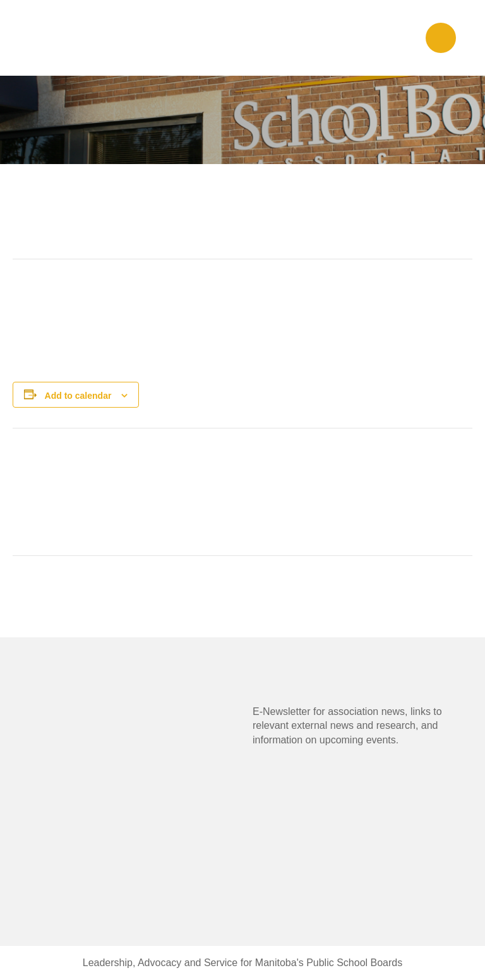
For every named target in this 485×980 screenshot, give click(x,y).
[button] (441, 38)
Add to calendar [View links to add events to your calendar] (78, 396)
